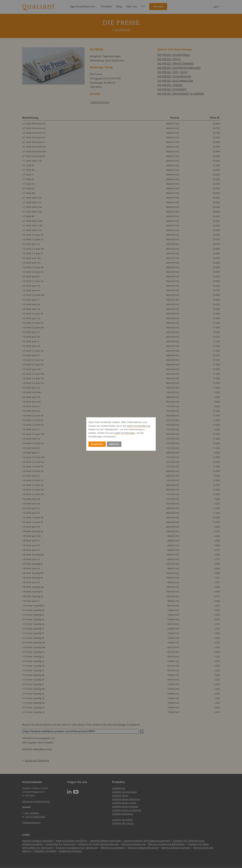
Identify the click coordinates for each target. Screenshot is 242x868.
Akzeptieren (97, 444)
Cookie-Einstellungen (124, 433)
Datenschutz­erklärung (139, 426)
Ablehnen (114, 444)
